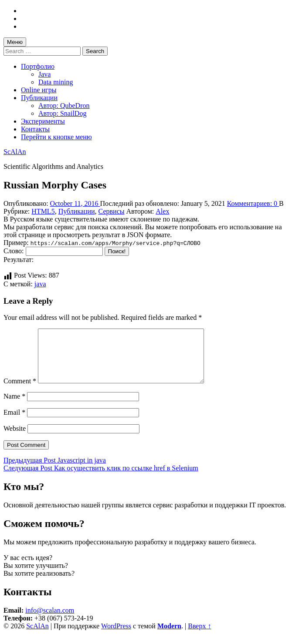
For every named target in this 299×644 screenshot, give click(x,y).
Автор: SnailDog (62, 113)
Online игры (39, 90)
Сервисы (112, 211)
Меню (15, 42)
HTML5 (43, 211)
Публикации (39, 98)
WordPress (116, 636)
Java (44, 74)
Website (15, 439)
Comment (20, 391)
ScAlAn (15, 152)
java (40, 284)
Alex (162, 211)
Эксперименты (43, 121)
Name (14, 407)
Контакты (35, 129)
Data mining (56, 82)
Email (14, 423)
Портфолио (38, 66)
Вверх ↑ (199, 636)
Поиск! (117, 251)
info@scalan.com (50, 621)
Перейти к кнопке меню (56, 137)
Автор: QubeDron (64, 106)
